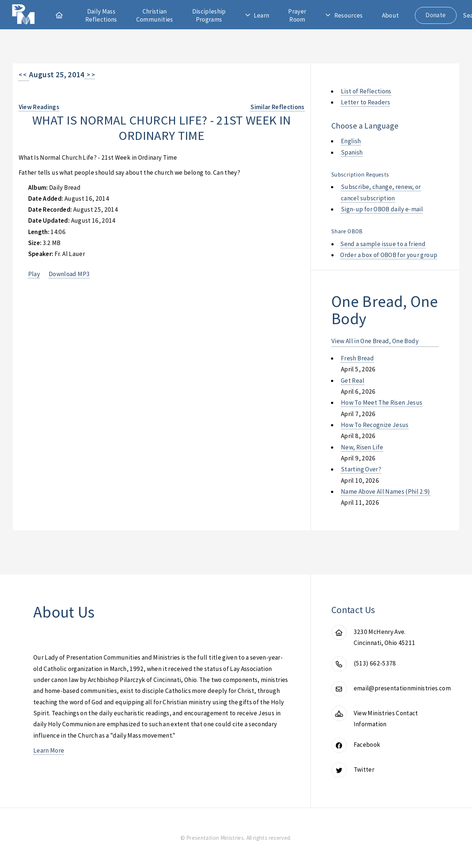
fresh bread (357, 358)
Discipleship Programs (209, 15)
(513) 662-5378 (375, 663)
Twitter (364, 769)
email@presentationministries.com (402, 688)
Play (34, 274)
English (351, 141)
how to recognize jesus (375, 425)
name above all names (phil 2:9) (386, 492)
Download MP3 (69, 274)
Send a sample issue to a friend (383, 244)
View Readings (39, 107)
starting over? (361, 469)
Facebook (367, 745)
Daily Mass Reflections (101, 15)
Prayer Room (297, 15)
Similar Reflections (278, 107)
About (391, 15)
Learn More (49, 750)
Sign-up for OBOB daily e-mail (382, 209)
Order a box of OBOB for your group (389, 255)
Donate (436, 15)
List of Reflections (366, 91)
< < (24, 75)
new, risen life (362, 447)
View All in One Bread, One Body (375, 341)
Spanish (352, 152)
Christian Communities (155, 15)
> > (90, 75)
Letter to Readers (365, 102)
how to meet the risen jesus (382, 403)
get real (353, 381)
